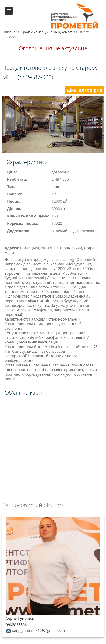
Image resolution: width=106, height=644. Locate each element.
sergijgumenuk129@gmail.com (35, 630)
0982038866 (16, 625)
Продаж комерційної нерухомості (47, 32)
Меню (9, 11)
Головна (9, 32)
